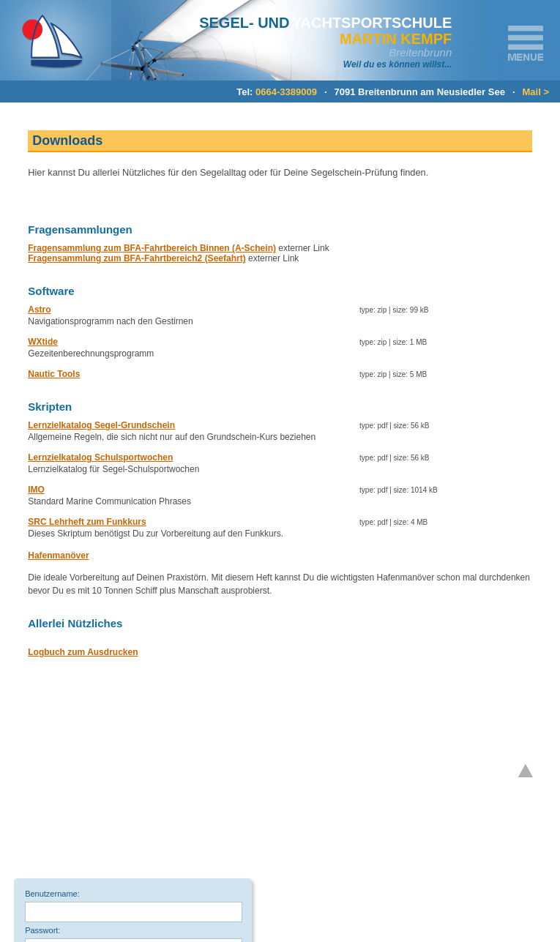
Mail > (536, 92)
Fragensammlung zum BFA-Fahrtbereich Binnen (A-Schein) (152, 248)
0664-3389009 (286, 92)
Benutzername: (52, 894)
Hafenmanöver (58, 556)
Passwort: (42, 930)
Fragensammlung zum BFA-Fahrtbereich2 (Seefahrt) (137, 258)
